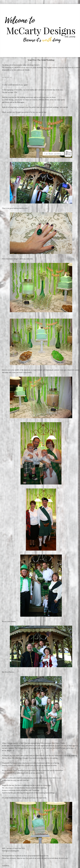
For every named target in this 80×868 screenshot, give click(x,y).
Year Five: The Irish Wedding (41, 60)
